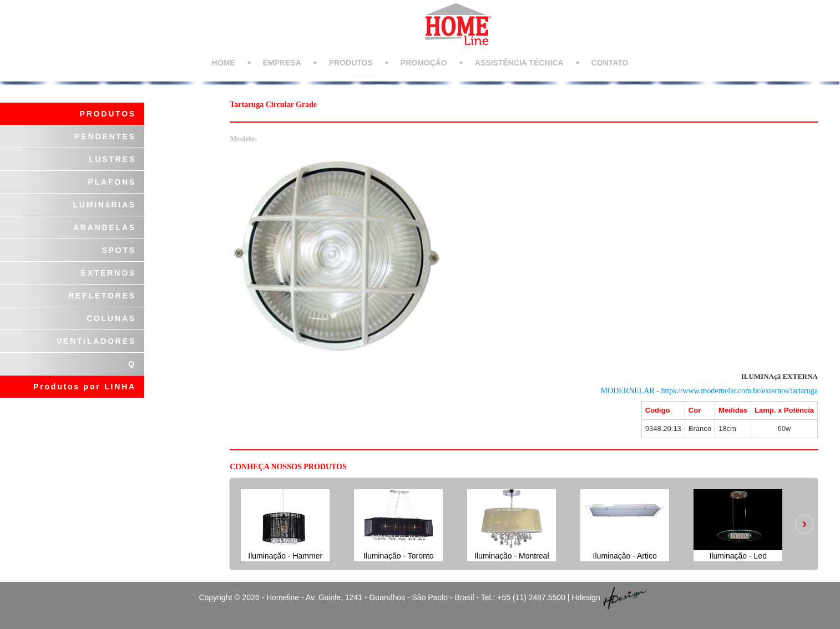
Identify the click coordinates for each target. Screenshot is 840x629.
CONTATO (610, 63)
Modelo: (244, 139)
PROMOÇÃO (424, 63)
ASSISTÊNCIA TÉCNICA (519, 63)
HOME (224, 63)
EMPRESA (282, 63)
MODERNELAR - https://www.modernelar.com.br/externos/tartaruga (709, 391)
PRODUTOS (351, 63)
